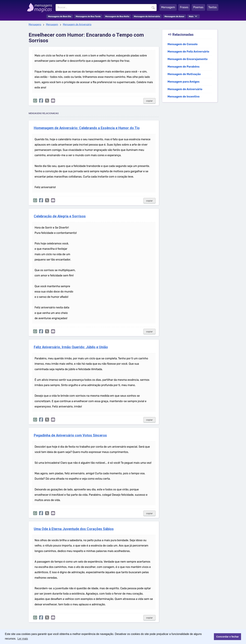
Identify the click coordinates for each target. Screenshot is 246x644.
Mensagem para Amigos (184, 82)
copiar (149, 101)
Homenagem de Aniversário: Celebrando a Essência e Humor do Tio (87, 128)
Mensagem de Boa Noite (117, 16)
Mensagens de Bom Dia (60, 16)
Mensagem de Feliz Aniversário (188, 52)
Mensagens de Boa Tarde (88, 16)
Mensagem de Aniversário (147, 16)
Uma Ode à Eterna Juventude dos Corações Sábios (74, 529)
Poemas (198, 7)
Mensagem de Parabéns (183, 67)
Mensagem (168, 7)
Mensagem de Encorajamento (188, 59)
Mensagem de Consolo (182, 44)
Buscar (153, 8)
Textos (213, 7)
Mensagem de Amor (174, 16)
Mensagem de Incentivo (184, 97)
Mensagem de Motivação (184, 74)
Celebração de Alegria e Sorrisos (60, 216)
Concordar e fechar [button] (228, 637)
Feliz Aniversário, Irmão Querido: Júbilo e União (71, 347)
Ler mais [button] (23, 639)
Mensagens (35, 25)
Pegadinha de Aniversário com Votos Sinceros (70, 435)
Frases (184, 7)
